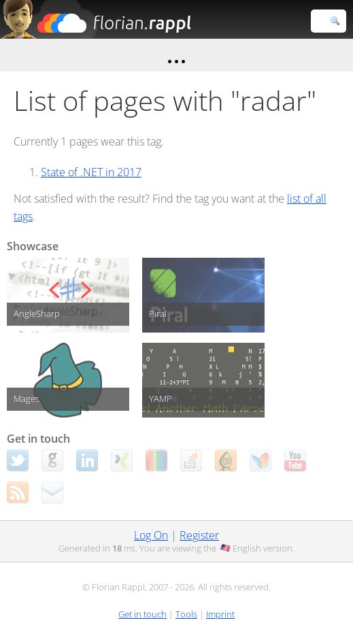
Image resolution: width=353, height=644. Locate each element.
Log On (151, 535)
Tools (186, 614)
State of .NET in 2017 (91, 172)
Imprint (220, 614)
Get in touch (142, 614)
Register (199, 535)
